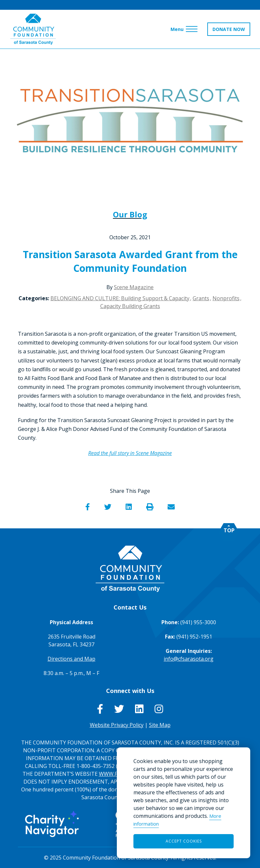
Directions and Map (71, 659)
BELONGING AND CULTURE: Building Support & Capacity (120, 298)
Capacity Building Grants (130, 306)
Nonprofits (226, 298)
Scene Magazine (134, 287)
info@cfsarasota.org (189, 659)
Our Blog (130, 214)
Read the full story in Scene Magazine (130, 453)
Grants (201, 298)
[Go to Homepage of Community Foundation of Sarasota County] (33, 29)
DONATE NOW (229, 29)
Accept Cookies (184, 841)
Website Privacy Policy (117, 725)
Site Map (160, 725)
